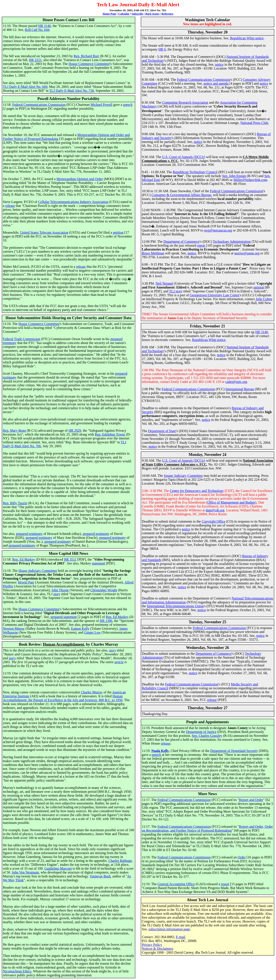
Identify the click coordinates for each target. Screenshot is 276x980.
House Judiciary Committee (38, 571)
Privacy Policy (152, 945)
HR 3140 (45, 26)
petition (118, 232)
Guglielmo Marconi (58, 868)
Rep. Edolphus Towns (110, 434)
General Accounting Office (176, 884)
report (201, 245)
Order (242, 857)
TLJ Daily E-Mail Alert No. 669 (25, 87)
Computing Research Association (185, 102)
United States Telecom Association (44, 232)
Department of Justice (201, 732)
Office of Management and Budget (231, 502)
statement (98, 563)
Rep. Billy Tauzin (15, 503)
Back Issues (152, 14)
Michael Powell (101, 105)
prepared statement (64, 617)
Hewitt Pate (26, 582)
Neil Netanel (164, 283)
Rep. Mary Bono (14, 431)
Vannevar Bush (100, 876)
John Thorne (60, 590)
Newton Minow (14, 629)
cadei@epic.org (236, 382)
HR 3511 (70, 559)
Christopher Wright (104, 590)
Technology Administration (232, 242)
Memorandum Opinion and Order (80, 179)
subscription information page (169, 929)
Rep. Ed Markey (24, 559)
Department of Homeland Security (234, 751)
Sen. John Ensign (234, 176)
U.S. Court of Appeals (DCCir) (184, 157)
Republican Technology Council (195, 172)
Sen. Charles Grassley (207, 736)
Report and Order (251, 800)
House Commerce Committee (89, 64)
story (57, 594)
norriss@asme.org (247, 253)
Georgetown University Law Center (215, 295)
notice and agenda (216, 83)
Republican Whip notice (247, 38)
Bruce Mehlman (153, 253)
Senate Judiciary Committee (183, 476)
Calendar (124, 14)
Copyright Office (213, 521)
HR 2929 (75, 431)
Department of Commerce (181, 242)
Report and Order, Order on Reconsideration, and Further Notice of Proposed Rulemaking (207, 829)
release (10, 206)
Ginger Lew (92, 632)
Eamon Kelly (80, 629)
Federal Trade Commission (22, 339)
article (119, 662)
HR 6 (162, 49)
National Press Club (254, 123)
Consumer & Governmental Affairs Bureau (181, 195)
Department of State (162, 431)
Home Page (109, 14)
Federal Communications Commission (39, 105)
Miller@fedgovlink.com (250, 180)
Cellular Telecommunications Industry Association (73, 202)
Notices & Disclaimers (158, 949)
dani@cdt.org (215, 510)
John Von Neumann (25, 872)
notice (219, 64)
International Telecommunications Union (175, 606)
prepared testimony (29, 534)
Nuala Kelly (160, 751)
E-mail (180, 937)
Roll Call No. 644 (37, 30)
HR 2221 (35, 60)
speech (128, 105)
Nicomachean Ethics (17, 971)
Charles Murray (92, 692)
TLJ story (176, 291)
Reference (167, 14)
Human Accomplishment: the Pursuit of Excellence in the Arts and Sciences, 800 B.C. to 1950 (63, 698)
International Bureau (240, 389)
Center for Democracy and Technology (197, 491)
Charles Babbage (120, 861)
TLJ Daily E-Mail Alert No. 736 (72, 91)
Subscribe (138, 14)
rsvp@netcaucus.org (218, 230)
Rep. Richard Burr (86, 56)
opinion (259, 287)
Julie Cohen (264, 299)
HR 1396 (106, 621)
